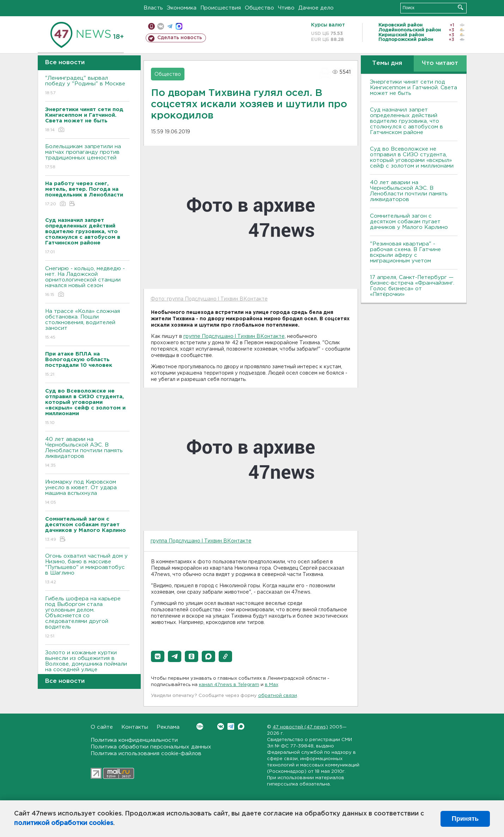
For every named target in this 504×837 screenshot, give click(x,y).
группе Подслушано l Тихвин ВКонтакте (234, 336)
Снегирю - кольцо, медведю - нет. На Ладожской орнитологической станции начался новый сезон (87, 282)
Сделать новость (180, 38)
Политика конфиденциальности (134, 740)
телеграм (170, 26)
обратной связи (278, 696)
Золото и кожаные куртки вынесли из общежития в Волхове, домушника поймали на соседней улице (87, 666)
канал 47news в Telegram (229, 685)
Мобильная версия (151, 26)
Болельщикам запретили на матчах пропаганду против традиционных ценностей (87, 157)
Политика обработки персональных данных (151, 747)
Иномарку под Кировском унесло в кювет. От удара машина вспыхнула (87, 493)
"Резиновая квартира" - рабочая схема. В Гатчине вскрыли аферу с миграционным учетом (405, 252)
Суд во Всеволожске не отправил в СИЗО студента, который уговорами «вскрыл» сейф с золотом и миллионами (412, 157)
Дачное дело (316, 8)
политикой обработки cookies (64, 823)
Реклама (168, 727)
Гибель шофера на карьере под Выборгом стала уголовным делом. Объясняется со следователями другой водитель (87, 618)
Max (241, 726)
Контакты (135, 727)
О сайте (102, 727)
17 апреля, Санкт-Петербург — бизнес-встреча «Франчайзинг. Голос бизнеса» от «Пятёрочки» (412, 286)
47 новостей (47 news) (300, 727)
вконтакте (161, 26)
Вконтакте (200, 726)
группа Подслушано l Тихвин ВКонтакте (201, 541)
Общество (259, 8)
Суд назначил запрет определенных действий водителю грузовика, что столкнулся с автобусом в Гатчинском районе (406, 121)
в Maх (272, 685)
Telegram (231, 726)
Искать (460, 7)
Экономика (182, 8)
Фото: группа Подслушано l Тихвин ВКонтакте (209, 299)
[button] (158, 656)
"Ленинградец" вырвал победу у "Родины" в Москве (87, 86)
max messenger (179, 26)
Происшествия (221, 8)
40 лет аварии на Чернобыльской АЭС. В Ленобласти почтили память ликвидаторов (87, 453)
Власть (153, 8)
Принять (465, 819)
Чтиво (286, 8)
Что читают (440, 63)
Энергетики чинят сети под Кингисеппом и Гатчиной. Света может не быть (414, 88)
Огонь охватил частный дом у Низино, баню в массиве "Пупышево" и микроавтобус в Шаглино (87, 569)
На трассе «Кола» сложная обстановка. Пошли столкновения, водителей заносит (87, 325)
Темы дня (387, 63)
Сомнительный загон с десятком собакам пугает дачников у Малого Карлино (409, 222)
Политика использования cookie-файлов (146, 754)
